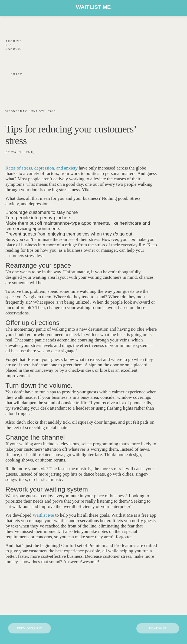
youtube (33, 56)
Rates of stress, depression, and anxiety (42, 168)
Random (13, 49)
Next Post (158, 628)
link (41, 56)
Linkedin (24, 56)
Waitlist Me (94, 7)
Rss (9, 45)
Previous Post (29, 628)
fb (8, 56)
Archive (14, 41)
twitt (16, 56)
